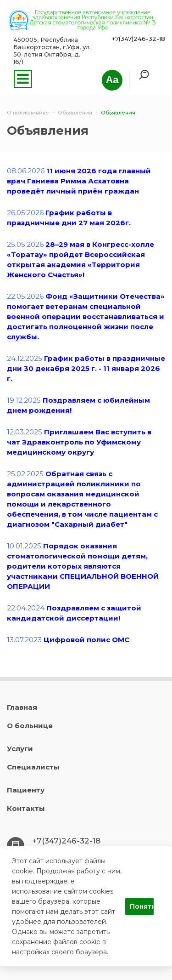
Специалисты (33, 767)
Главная (22, 707)
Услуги (20, 749)
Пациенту (26, 790)
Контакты (26, 808)
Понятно (142, 906)
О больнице (30, 726)
